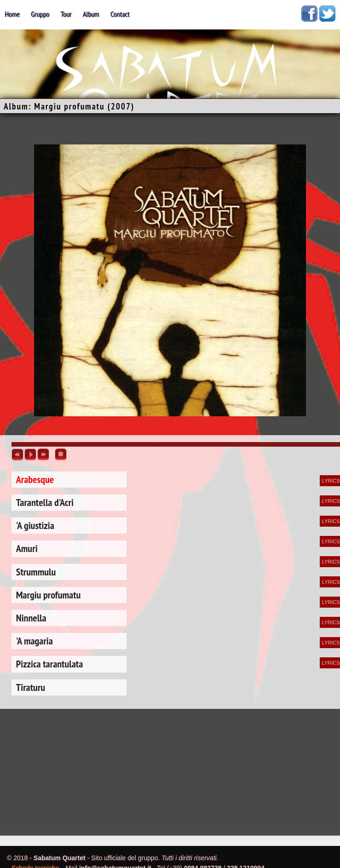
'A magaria (35, 641)
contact (120, 14)
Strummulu (36, 572)
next (43, 454)
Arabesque (35, 479)
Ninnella (31, 618)
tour (66, 14)
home (12, 14)
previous (17, 454)
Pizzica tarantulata (50, 664)
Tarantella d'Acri (45, 502)
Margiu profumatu (49, 595)
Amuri (27, 548)
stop (61, 454)
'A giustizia (35, 525)
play (30, 454)
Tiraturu (31, 687)
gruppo (40, 14)
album (91, 14)
